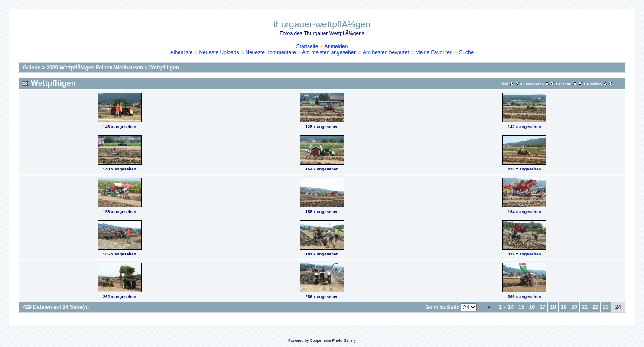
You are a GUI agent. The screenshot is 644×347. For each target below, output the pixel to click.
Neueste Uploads (219, 52)
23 (606, 307)
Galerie (32, 68)
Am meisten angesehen (329, 52)
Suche (466, 52)
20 (574, 307)
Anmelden (336, 46)
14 (511, 307)
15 (521, 307)
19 (564, 307)
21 (585, 307)
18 (553, 307)
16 (532, 307)
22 (595, 307)
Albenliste (182, 52)
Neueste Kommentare (271, 52)
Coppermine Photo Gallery (333, 340)
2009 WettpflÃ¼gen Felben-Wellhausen (95, 68)
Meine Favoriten (434, 52)
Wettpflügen (164, 68)
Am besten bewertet (386, 52)
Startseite (307, 46)
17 (542, 307)
